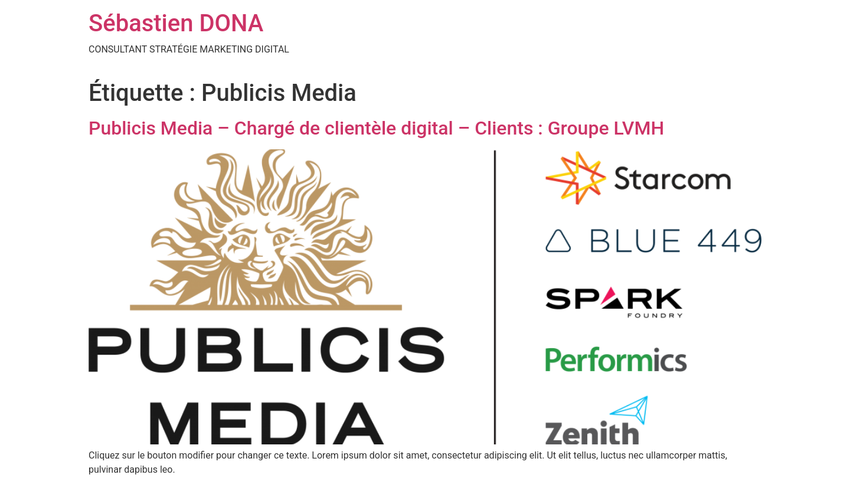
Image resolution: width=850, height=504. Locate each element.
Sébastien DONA (176, 23)
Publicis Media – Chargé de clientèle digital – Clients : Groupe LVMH (376, 128)
